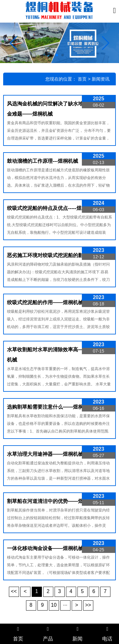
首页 (82, 79)
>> (88, 605)
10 (54, 605)
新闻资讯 (101, 79)
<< (14, 591)
